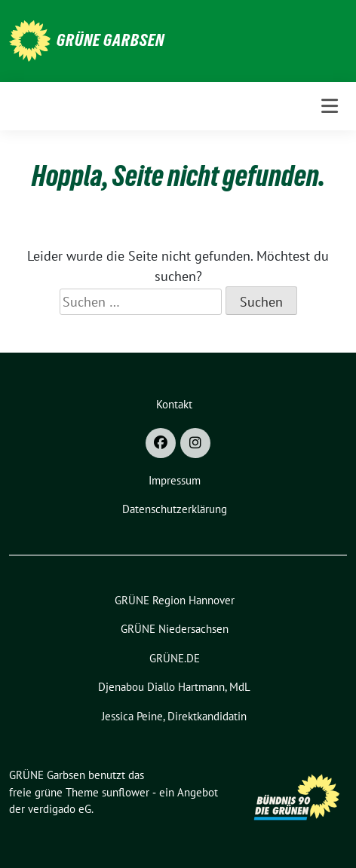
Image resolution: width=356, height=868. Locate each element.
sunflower (126, 792)
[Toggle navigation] (330, 106)
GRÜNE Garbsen (110, 40)
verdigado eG (60, 809)
